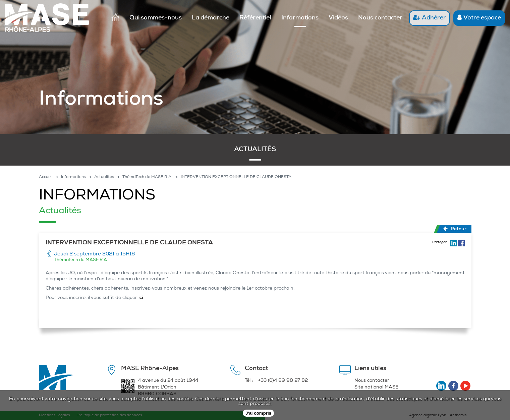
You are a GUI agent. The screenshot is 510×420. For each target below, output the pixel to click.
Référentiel (255, 18)
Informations (300, 18)
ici (141, 298)
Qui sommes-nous (156, 18)
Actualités (255, 150)
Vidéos (338, 18)
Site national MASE (376, 387)
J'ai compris (258, 413)
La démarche (211, 18)
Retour (455, 229)
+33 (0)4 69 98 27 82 (283, 381)
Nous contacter (380, 18)
